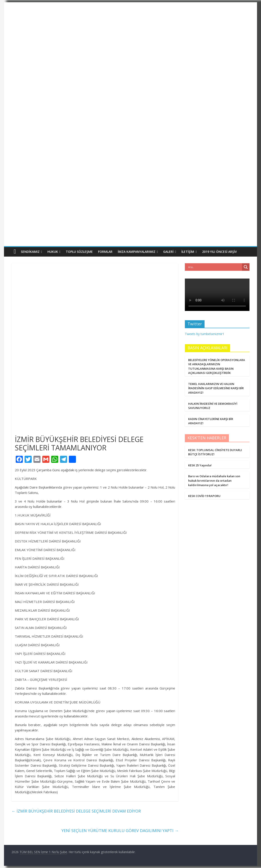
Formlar (105, 252)
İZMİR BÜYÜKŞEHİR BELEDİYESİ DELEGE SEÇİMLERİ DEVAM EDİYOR (76, 811)
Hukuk (53, 252)
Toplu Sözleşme (79, 252)
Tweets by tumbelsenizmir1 (205, 334)
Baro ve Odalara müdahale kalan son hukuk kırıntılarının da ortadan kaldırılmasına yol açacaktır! (214, 480)
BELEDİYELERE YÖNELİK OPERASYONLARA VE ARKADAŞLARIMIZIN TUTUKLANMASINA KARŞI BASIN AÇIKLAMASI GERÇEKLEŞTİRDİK (217, 366)
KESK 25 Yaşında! (200, 465)
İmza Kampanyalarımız (137, 252)
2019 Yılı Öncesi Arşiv (219, 252)
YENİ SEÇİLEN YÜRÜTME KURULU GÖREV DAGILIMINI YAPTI (120, 831)
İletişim (188, 252)
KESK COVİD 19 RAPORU (204, 496)
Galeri (168, 252)
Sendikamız (30, 252)
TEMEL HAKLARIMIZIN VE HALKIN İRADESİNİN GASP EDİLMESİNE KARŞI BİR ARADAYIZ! (216, 388)
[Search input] (215, 267)
